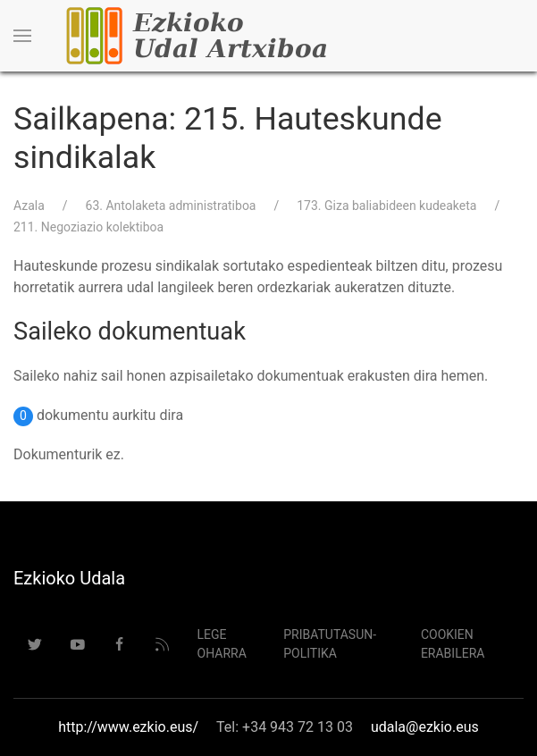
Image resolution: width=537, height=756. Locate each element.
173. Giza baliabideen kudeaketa (386, 206)
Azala (29, 206)
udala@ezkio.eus (425, 727)
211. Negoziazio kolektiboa (88, 227)
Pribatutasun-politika (330, 644)
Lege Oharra (222, 644)
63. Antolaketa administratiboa (171, 206)
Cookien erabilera (453, 644)
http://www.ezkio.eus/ (128, 727)
